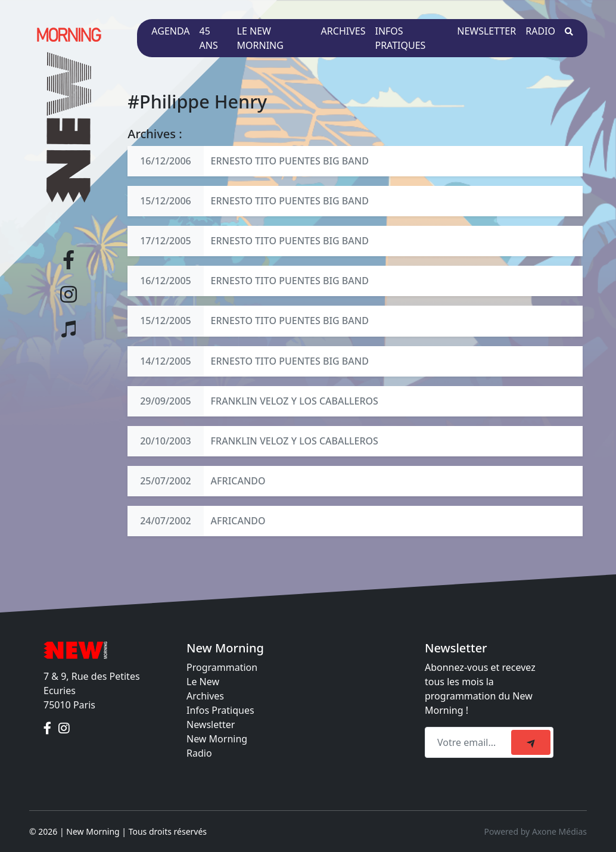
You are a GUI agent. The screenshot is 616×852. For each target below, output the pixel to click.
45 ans (209, 38)
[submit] (531, 742)
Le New (203, 682)
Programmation (222, 667)
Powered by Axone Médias (536, 831)
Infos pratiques (400, 38)
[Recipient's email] (470, 742)
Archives (343, 31)
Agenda (170, 31)
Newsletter (486, 31)
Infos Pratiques (220, 710)
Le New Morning (260, 38)
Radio (540, 31)
